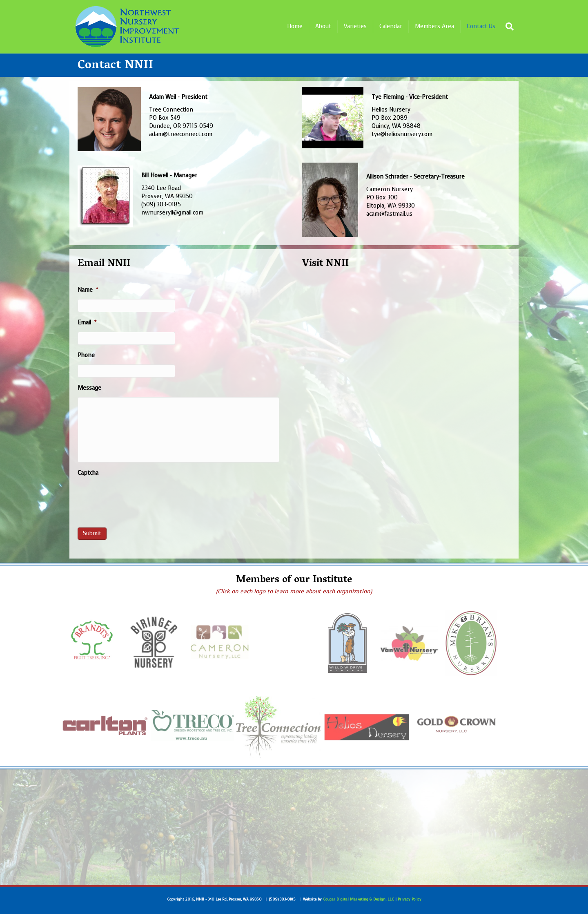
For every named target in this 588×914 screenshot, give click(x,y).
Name (88, 290)
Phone (86, 355)
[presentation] (140, 498)
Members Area (434, 26)
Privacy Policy (410, 899)
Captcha (88, 473)
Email (87, 323)
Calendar (391, 26)
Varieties (355, 26)
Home (295, 26)
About (323, 26)
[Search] (508, 27)
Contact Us (481, 26)
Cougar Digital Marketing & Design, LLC (359, 899)
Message (89, 388)
